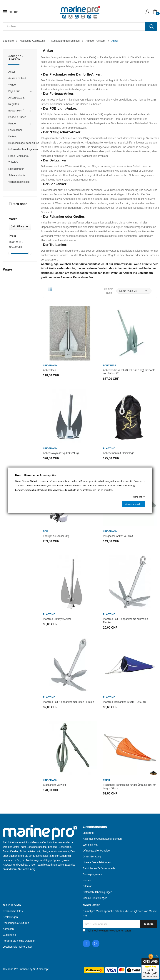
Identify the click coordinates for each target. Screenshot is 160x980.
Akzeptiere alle (133, 504)
